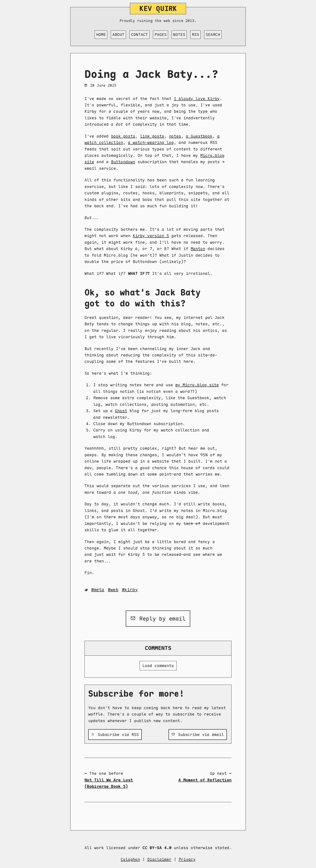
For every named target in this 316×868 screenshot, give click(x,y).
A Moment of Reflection (205, 780)
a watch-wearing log (151, 142)
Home (101, 35)
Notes (179, 35)
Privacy (187, 859)
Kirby (131, 590)
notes (175, 136)
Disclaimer (159, 859)
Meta (99, 590)
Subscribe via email (198, 735)
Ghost (121, 411)
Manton (198, 249)
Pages (161, 35)
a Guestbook (199, 136)
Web (114, 590)
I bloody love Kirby (197, 99)
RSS (195, 35)
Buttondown (123, 162)
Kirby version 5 (151, 236)
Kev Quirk (158, 8)
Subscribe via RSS (115, 735)
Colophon (130, 859)
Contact (139, 35)
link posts (152, 136)
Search (213, 35)
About (118, 35)
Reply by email (158, 619)
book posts (123, 136)
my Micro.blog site (197, 385)
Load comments (158, 666)
